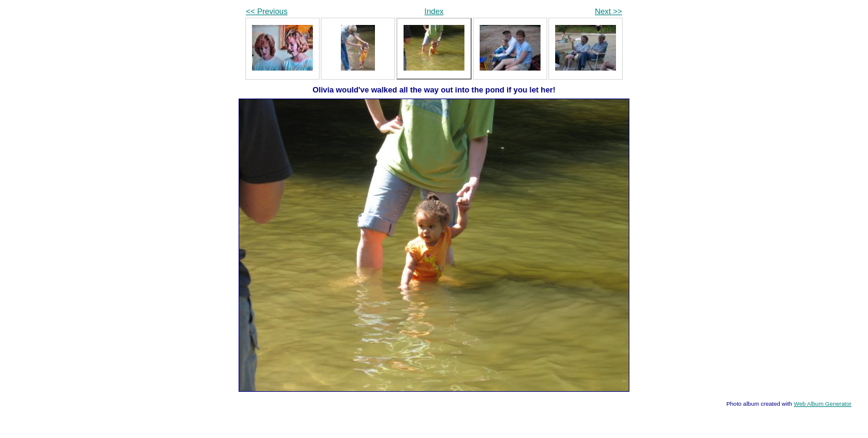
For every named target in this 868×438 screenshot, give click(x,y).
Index (434, 11)
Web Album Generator (823, 404)
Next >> (608, 11)
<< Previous (267, 11)
